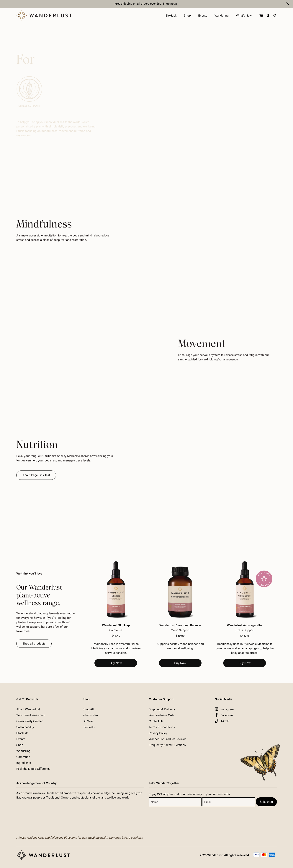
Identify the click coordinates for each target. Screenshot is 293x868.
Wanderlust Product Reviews (168, 739)
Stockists (22, 733)
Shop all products (34, 648)
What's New (90, 715)
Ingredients (24, 763)
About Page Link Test (36, 480)
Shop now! (170, 4)
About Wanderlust (28, 710)
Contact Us (156, 721)
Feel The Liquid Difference (33, 769)
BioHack (171, 16)
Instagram (227, 710)
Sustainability (25, 727)
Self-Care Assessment (31, 715)
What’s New (243, 16)
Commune (23, 757)
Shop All (88, 710)
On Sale (88, 721)
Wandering (221, 16)
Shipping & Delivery (162, 710)
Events (202, 16)
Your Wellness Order (162, 715)
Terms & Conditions (162, 727)
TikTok (225, 721)
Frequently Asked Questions (167, 745)
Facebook (227, 715)
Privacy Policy (158, 733)
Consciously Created (30, 721)
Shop (187, 16)
